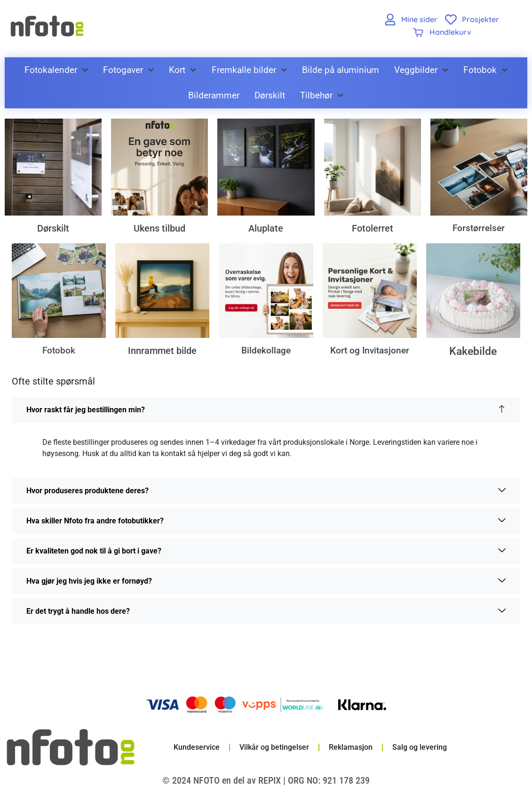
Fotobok (485, 70)
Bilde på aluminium (341, 70)
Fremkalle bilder (249, 70)
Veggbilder (421, 70)
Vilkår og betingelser (274, 749)
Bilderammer (214, 95)
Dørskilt (270, 95)
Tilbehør (322, 95)
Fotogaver (128, 70)
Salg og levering (420, 749)
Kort (183, 70)
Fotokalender (56, 70)
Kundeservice (197, 749)
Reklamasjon (351, 749)
